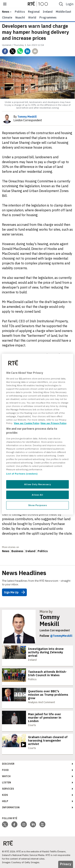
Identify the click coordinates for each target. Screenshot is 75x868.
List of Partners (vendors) (22, 474)
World (32, 17)
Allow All (37, 495)
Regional (34, 12)
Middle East (63, 12)
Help (5, 801)
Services (8, 789)
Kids (5, 795)
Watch (6, 776)
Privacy (66, 864)
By (25, 117)
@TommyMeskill (61, 636)
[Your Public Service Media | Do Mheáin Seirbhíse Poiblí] (8, 843)
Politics (20, 12)
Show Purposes (37, 505)
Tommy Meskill (50, 620)
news (6, 12)
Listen (6, 782)
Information (11, 807)
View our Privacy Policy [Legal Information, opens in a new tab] (53, 423)
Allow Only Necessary (37, 484)
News (6, 551)
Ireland (48, 12)
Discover (8, 764)
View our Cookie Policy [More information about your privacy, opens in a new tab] (27, 423)
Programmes (48, 17)
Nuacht (20, 17)
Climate (7, 17)
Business (17, 551)
